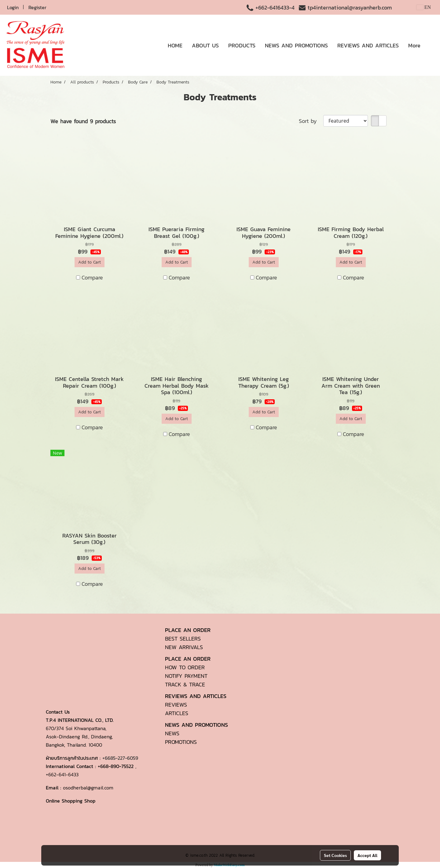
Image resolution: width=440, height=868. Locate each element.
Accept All (367, 855)
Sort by (311, 121)
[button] (431, 45)
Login (13, 7)
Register (37, 7)
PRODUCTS (242, 45)
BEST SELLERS (183, 639)
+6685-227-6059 (120, 758)
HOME (175, 45)
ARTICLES (177, 713)
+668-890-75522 (116, 766)
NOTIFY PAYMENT (186, 676)
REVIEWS (176, 705)
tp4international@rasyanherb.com (350, 7)
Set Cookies (335, 855)
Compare (92, 277)
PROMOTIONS (181, 742)
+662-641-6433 (62, 774)
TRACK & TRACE (185, 684)
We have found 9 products (83, 121)
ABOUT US (205, 45)
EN (424, 7)
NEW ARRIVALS (184, 647)
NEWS (172, 733)
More (414, 45)
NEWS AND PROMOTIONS (296, 45)
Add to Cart (90, 262)
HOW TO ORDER (185, 667)
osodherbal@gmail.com (88, 788)
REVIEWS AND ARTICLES (368, 45)
